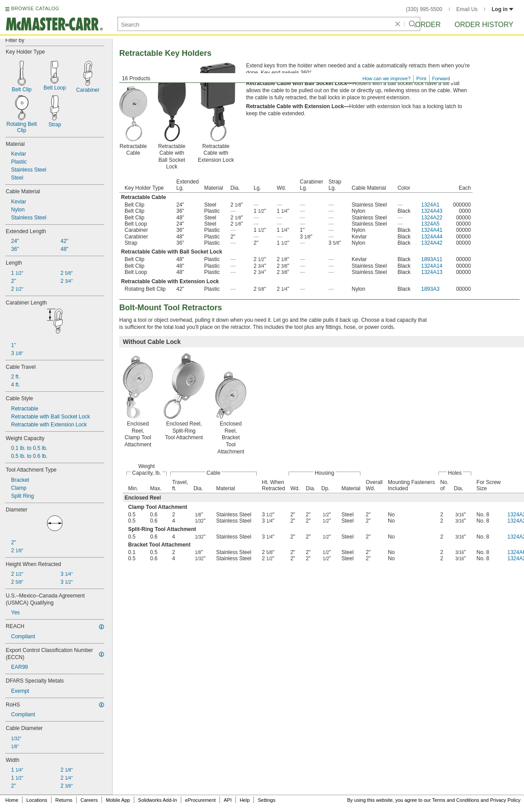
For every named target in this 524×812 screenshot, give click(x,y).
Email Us (467, 9)
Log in (502, 9)
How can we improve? (387, 78)
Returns (64, 800)
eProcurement (201, 800)
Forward (441, 78)
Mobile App (118, 800)
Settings (266, 800)
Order (428, 25)
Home (12, 800)
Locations (37, 800)
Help (245, 800)
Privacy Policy (505, 800)
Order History (484, 25)
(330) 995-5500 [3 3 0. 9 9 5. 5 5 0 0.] (424, 9)
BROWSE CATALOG (35, 8)
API (228, 800)
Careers (89, 800)
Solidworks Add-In (157, 800)
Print (421, 78)
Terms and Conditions (456, 800)
